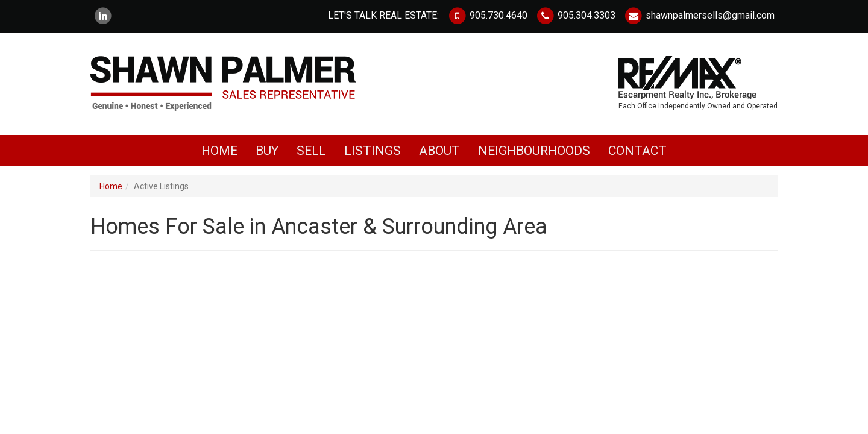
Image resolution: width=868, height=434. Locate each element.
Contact (637, 154)
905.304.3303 (576, 15)
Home (219, 154)
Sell (311, 154)
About (439, 154)
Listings (373, 154)
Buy (267, 154)
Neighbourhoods (534, 154)
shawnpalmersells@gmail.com (699, 15)
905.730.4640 (487, 15)
